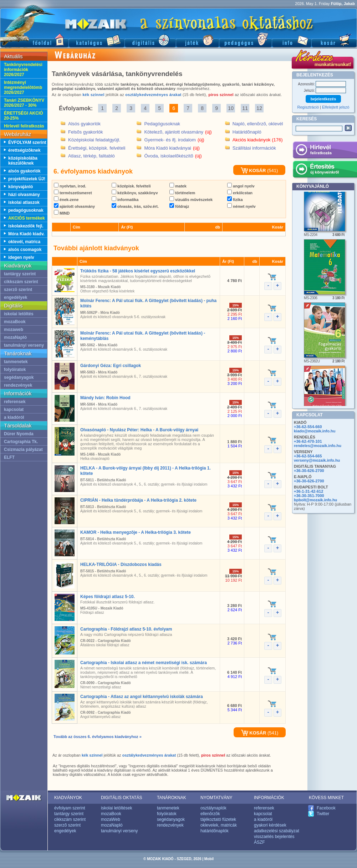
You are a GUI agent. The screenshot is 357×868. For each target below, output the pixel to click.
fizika (235, 200)
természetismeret (73, 193)
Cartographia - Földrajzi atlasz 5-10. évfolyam (126, 629)
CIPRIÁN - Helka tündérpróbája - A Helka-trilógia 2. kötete (138, 500)
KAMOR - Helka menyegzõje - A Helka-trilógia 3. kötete (136, 532)
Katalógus (96, 39)
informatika (125, 200)
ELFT (9, 457)
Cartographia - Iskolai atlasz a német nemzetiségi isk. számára (144, 663)
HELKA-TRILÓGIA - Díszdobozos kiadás (121, 565)
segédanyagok (19, 377)
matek (178, 186)
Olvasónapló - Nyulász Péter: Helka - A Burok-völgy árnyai (139, 430)
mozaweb (14, 330)
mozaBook (15, 322)
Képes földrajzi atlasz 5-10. (108, 597)
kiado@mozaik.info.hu (315, 431)
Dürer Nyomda (19, 434)
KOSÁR (253, 170)
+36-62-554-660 (308, 427)
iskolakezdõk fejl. (26, 226)
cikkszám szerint (21, 282)
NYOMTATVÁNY (216, 798)
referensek (15, 402)
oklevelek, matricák (219, 825)
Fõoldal (34, 39)
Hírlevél (325, 151)
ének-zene (66, 200)
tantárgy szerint (20, 274)
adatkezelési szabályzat (277, 831)
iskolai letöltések (116, 808)
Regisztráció (308, 107)
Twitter (323, 814)
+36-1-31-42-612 (308, 491)
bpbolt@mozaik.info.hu (315, 500)
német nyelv (241, 206)
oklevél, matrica (24, 242)
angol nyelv (241, 186)
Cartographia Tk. (21, 442)
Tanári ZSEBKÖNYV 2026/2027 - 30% (24, 103)
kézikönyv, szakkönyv (135, 193)
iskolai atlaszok (24, 202)
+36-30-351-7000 (309, 496)
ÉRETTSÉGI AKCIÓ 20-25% (24, 116)
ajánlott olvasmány (74, 206)
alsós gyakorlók (24, 171)
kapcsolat (14, 410)
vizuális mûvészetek (191, 200)
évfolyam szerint (70, 808)
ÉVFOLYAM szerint (27, 142)
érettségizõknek (24, 150)
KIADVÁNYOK (68, 798)
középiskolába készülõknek (23, 161)
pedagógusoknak (26, 210)
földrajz (179, 206)
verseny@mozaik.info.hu (317, 460)
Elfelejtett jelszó (336, 107)
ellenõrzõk (210, 814)
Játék (197, 39)
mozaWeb (111, 819)
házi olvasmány (24, 195)
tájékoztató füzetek (218, 819)
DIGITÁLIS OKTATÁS (122, 798)
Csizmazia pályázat (23, 450)
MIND (62, 213)
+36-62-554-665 (308, 456)
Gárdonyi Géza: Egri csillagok (111, 366)
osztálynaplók (213, 808)
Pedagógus (245, 39)
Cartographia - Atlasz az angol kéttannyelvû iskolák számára (142, 697)
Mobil (209, 859)
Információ (292, 39)
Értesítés (325, 170)
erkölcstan (240, 193)
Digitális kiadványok (150, 39)
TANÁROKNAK (172, 798)
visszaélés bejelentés (274, 837)
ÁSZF (259, 842)
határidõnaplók (215, 831)
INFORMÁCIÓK (269, 798)
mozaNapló (15, 337)
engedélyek (16, 297)
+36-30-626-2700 (309, 471)
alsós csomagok (25, 250)
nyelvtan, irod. (70, 186)
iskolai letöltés (19, 314)
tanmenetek (16, 362)
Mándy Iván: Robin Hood (105, 398)
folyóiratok (15, 370)
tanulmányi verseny (24, 345)
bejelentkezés (323, 99)
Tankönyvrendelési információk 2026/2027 (23, 70)
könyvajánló (21, 187)
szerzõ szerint (18, 290)
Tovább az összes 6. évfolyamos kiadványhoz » (98, 737)
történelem (182, 193)
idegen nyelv (21, 257)
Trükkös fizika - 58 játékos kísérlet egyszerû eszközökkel (138, 271)
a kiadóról (14, 417)
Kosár (334, 39)
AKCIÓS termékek (27, 218)
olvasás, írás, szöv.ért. (135, 206)
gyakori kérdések (270, 825)
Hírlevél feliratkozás (24, 126)
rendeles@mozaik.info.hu (318, 446)
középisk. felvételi (131, 186)
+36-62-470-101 (308, 441)
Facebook (326, 808)
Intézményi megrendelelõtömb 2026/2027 (23, 87)
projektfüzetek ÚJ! (27, 179)
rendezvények (18, 385)
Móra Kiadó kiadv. (26, 234)
